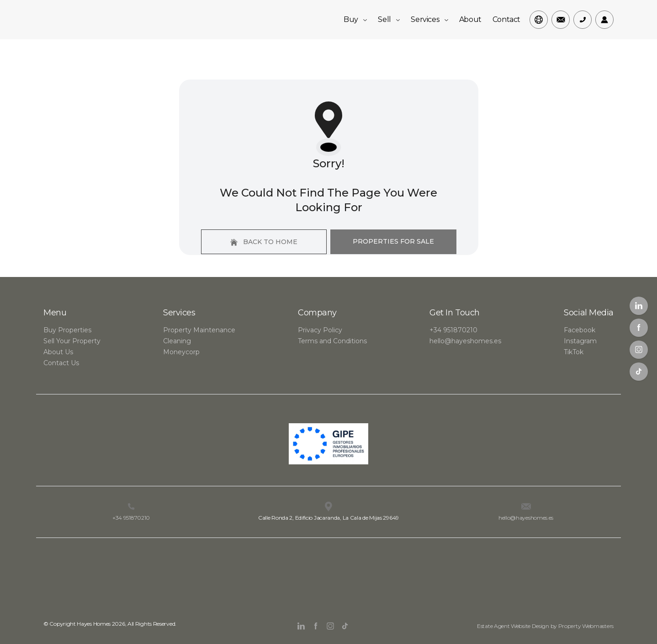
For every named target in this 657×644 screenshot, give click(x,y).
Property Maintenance (199, 330)
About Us (58, 352)
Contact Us (61, 363)
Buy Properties (67, 330)
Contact (506, 19)
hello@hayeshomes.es (465, 341)
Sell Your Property (72, 341)
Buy (355, 19)
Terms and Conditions (332, 341)
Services (429, 19)
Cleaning (177, 341)
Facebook (580, 330)
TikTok (574, 352)
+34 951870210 (453, 330)
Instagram (580, 341)
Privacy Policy (320, 330)
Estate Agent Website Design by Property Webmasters (545, 626)
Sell (389, 19)
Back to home (264, 242)
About (470, 19)
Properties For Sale (393, 241)
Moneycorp (181, 352)
